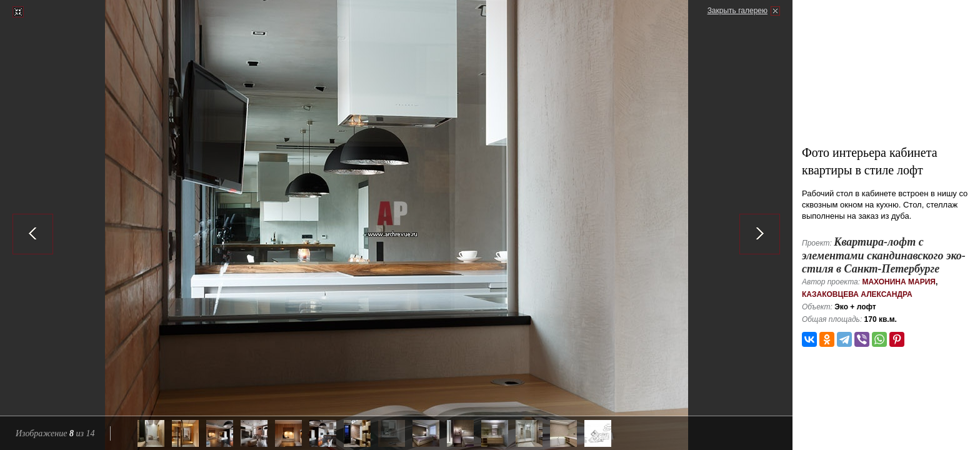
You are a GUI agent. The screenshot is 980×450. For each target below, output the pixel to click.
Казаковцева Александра (857, 294)
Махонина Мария (899, 282)
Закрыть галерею (737, 11)
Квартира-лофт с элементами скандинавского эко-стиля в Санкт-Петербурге (884, 255)
